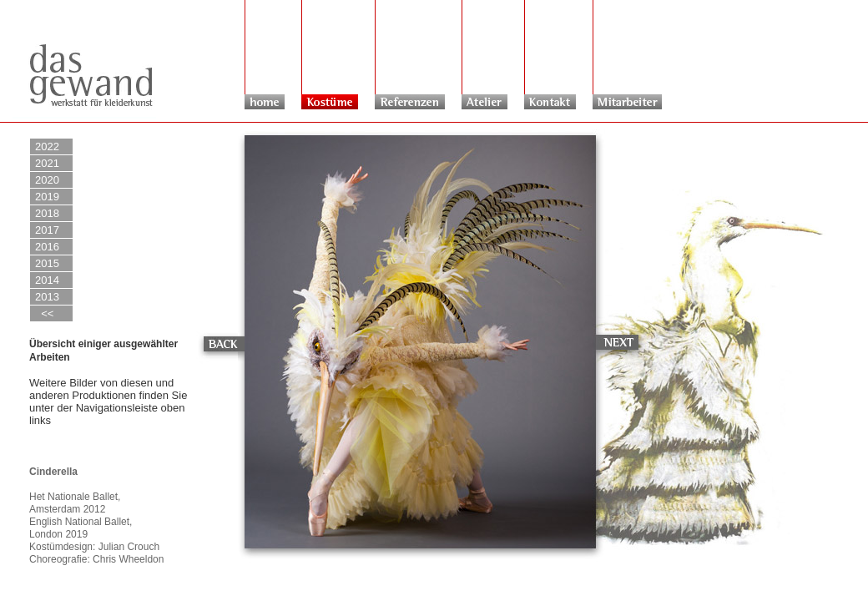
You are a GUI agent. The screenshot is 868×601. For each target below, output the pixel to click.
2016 (47, 247)
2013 (47, 297)
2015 (47, 263)
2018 (47, 213)
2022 (47, 146)
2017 (47, 230)
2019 (47, 197)
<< (44, 313)
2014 (47, 280)
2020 (47, 180)
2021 (47, 163)
